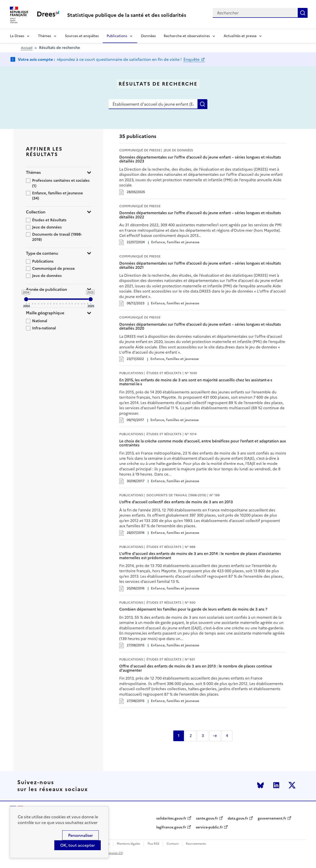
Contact (173, 844)
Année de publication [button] (47, 289)
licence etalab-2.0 (110, 853)
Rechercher (303, 13)
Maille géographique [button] (45, 313)
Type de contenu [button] (42, 253)
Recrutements (196, 844)
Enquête (192, 59)
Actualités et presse (240, 36)
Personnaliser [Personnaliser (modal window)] (80, 835)
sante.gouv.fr (207, 819)
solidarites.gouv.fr (171, 819)
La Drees (17, 36)
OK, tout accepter (78, 845)
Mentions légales (128, 844)
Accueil (27, 48)
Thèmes (45, 36)
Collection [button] (36, 212)
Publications (117, 36)
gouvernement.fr (272, 819)
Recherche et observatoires (187, 36)
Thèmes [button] (33, 172)
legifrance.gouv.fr (171, 827)
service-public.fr (209, 827)
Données (148, 36)
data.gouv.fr (238, 819)
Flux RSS (153, 844)
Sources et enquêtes (82, 36)
